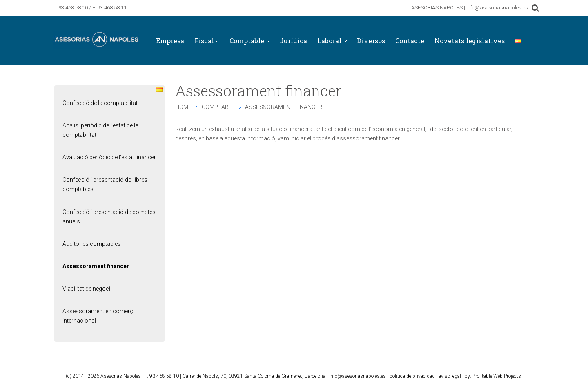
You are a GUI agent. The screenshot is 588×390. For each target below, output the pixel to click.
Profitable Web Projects (497, 376)
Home (183, 107)
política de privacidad (412, 376)
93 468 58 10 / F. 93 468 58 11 (92, 8)
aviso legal (450, 376)
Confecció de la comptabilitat (100, 103)
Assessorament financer (96, 266)
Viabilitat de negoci (86, 289)
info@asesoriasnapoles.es (357, 376)
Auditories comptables (92, 244)
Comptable (218, 107)
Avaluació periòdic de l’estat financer (109, 157)
